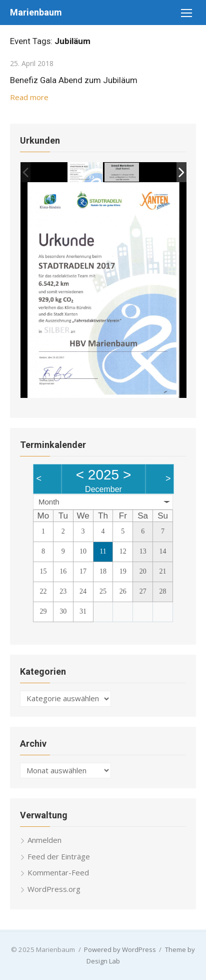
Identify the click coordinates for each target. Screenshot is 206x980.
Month (49, 502)
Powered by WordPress (120, 949)
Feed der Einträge (59, 856)
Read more (29, 97)
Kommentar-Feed (58, 872)
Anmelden (44, 840)
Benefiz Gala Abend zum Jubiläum (74, 80)
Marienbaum (36, 12)
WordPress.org (54, 889)
